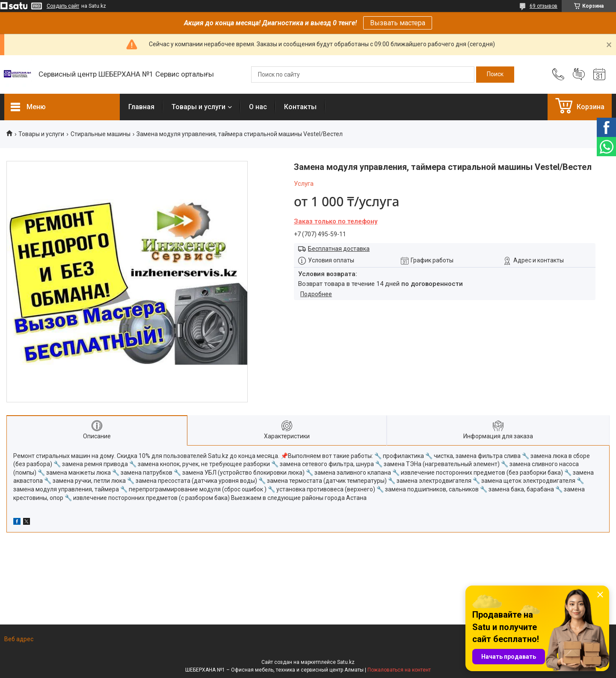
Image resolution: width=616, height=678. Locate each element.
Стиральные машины (101, 134)
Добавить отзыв (579, 74)
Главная (141, 107)
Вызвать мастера (398, 23)
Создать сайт (63, 6)
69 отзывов (543, 6)
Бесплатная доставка (339, 249)
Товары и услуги (198, 107)
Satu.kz (346, 662)
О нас (258, 107)
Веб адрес (19, 639)
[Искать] (495, 74)
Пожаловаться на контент (399, 670)
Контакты (300, 107)
